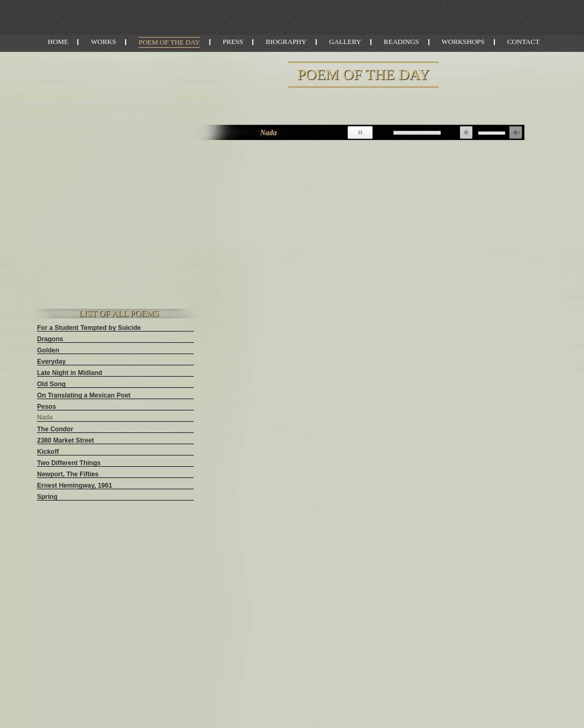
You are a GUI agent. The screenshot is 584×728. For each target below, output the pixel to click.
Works (103, 42)
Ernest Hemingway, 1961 (75, 486)
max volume (516, 133)
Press (233, 42)
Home (58, 42)
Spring (47, 497)
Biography (286, 42)
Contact (523, 42)
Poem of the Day (169, 42)
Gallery (345, 42)
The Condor (55, 429)
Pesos (46, 407)
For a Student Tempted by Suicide (89, 328)
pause (360, 133)
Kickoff (48, 452)
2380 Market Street (65, 440)
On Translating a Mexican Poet (84, 395)
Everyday (51, 362)
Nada (45, 417)
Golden (48, 350)
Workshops (463, 42)
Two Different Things (69, 463)
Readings (401, 42)
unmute (466, 133)
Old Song (51, 384)
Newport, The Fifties (68, 474)
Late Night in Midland (70, 373)
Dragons (50, 339)
